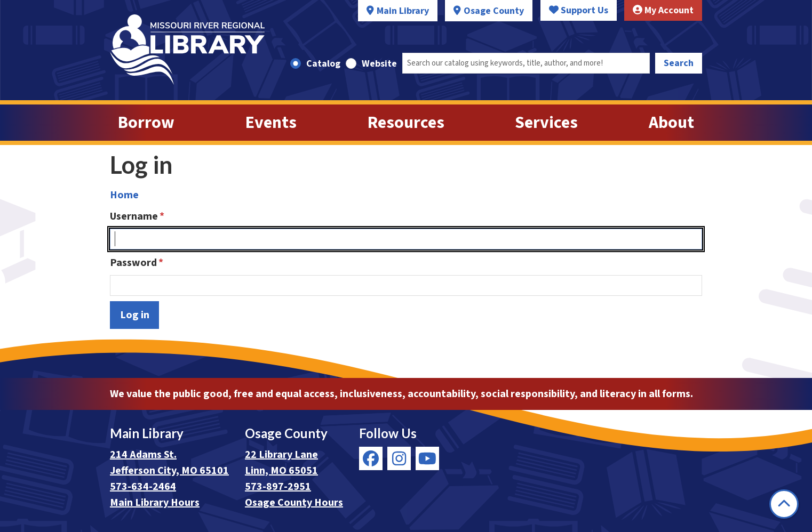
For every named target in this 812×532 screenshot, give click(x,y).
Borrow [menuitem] (146, 123)
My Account (663, 10)
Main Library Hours (155, 503)
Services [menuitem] (546, 123)
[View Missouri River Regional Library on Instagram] (399, 458)
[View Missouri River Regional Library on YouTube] (427, 458)
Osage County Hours (294, 503)
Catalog (323, 64)
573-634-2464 (143, 487)
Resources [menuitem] (406, 123)
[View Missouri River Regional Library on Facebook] (371, 458)
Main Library (403, 11)
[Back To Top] (784, 504)
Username (134, 216)
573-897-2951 (278, 487)
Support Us (579, 10)
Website (379, 64)
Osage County (494, 11)
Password (133, 263)
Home (124, 195)
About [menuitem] (671, 123)
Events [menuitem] (271, 123)
